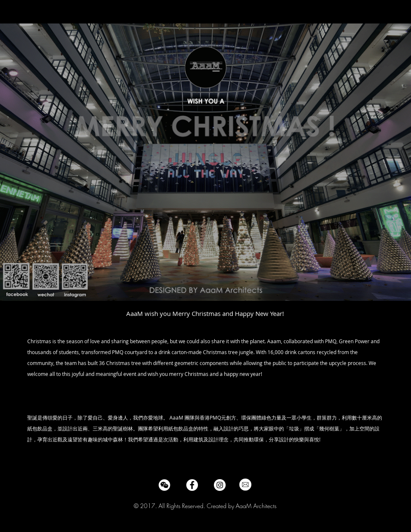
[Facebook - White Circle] (192, 485)
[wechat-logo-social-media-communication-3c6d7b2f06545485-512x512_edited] (164, 485)
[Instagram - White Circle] (220, 485)
